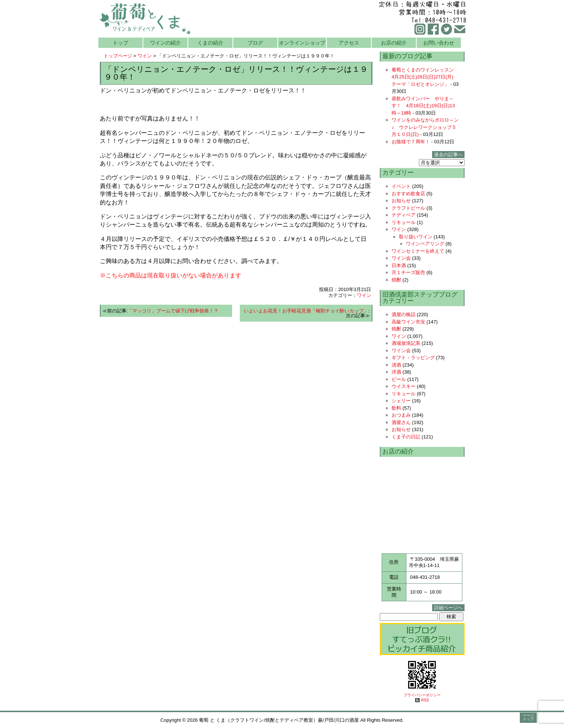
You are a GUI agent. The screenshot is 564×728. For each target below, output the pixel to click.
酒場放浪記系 (406, 343)
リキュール (404, 222)
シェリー (401, 401)
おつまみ (401, 415)
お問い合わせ (439, 43)
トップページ (118, 56)
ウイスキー (404, 386)
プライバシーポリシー (422, 695)
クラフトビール (408, 208)
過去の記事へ (448, 155)
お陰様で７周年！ (411, 142)
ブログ (255, 43)
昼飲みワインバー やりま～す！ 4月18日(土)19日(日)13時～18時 (423, 106)
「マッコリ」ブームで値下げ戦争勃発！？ (173, 311)
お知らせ (401, 201)
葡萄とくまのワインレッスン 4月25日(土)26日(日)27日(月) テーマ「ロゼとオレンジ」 (425, 77)
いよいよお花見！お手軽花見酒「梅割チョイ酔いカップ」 (306, 311)
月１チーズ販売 (408, 272)
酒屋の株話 (404, 314)
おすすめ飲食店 (408, 194)
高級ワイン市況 (408, 322)
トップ (120, 43)
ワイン (145, 56)
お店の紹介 (394, 43)
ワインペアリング (425, 244)
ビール (399, 379)
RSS (425, 700)
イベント (401, 186)
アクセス (349, 43)
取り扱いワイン (416, 237)
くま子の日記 (406, 437)
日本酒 (399, 265)
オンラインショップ (302, 43)
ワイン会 (401, 258)
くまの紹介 (210, 43)
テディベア (404, 215)
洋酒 (396, 372)
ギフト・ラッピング (413, 358)
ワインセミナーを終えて (418, 251)
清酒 (396, 365)
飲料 (396, 408)
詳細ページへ (448, 608)
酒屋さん (401, 422)
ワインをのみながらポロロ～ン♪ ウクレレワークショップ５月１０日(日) (425, 127)
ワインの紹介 (165, 43)
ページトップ (528, 717)
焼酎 (396, 280)
